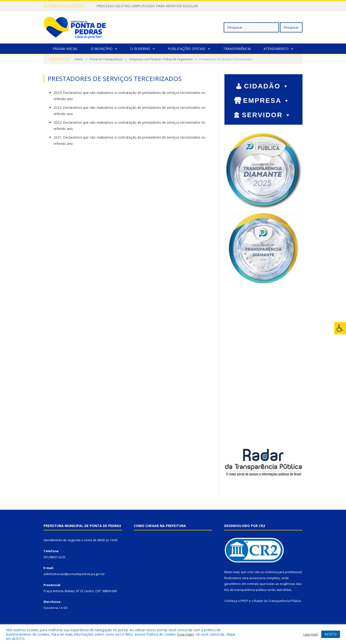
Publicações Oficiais (187, 49)
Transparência (237, 49)
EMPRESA (267, 101)
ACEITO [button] (331, 634)
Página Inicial (65, 49)
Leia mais (185, 634)
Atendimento (276, 49)
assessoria (257, 578)
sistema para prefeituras (283, 572)
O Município (102, 49)
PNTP (244, 601)
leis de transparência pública (245, 590)
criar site (253, 572)
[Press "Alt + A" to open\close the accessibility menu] (340, 328)
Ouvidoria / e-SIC (56, 608)
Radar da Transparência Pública (278, 601)
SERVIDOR (267, 115)
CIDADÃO (267, 86)
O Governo (140, 49)
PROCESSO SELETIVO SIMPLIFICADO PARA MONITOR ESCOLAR (147, 6)
